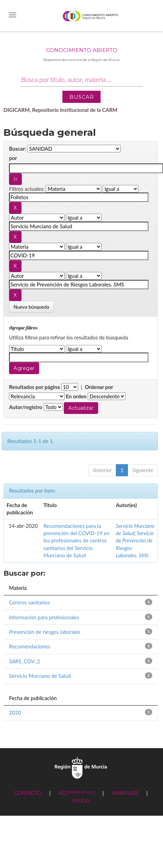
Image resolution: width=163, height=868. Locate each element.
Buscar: (18, 149)
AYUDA (81, 800)
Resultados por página (35, 387)
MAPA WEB (125, 793)
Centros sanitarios (29, 602)
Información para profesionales (44, 617)
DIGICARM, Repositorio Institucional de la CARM (61, 110)
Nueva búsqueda (31, 307)
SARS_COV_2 (25, 661)
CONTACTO (28, 793)
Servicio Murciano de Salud (40, 676)
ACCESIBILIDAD (76, 793)
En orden (76, 396)
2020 (15, 712)
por (13, 158)
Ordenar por (99, 387)
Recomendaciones (30, 646)
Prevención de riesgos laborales (45, 632)
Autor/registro (26, 407)
